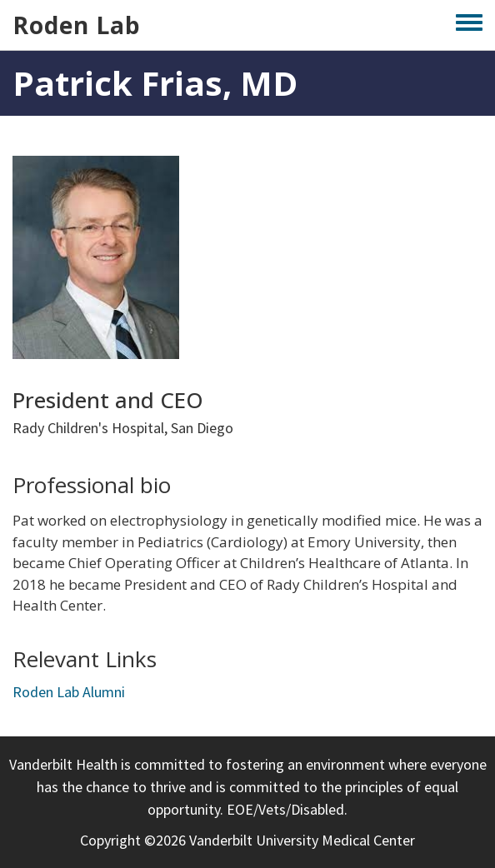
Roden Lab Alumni (69, 692)
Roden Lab (77, 25)
